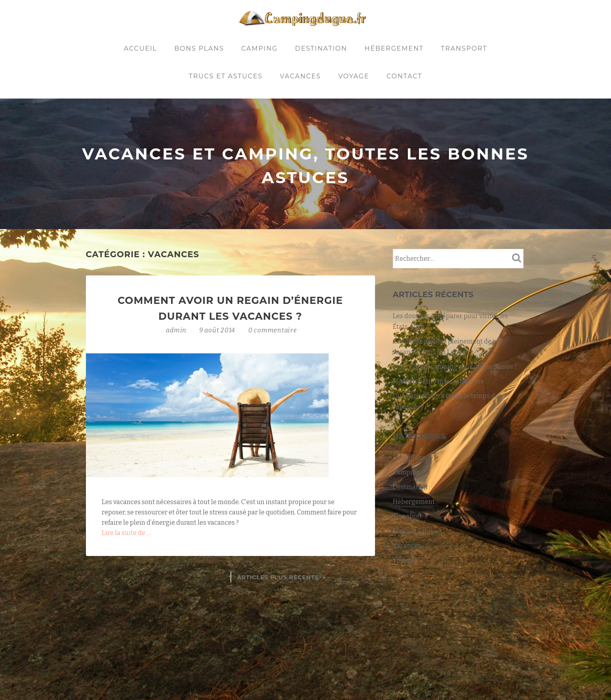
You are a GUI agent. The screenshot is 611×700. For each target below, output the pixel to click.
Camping (259, 48)
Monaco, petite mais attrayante (439, 381)
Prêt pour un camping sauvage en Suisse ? (455, 367)
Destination (321, 48)
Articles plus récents (278, 577)
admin (177, 330)
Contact (404, 76)
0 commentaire (273, 330)
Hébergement (394, 48)
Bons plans (199, 48)
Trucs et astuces (226, 76)
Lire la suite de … (126, 533)
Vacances (301, 76)
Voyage (354, 76)
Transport (464, 48)
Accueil (141, 48)
